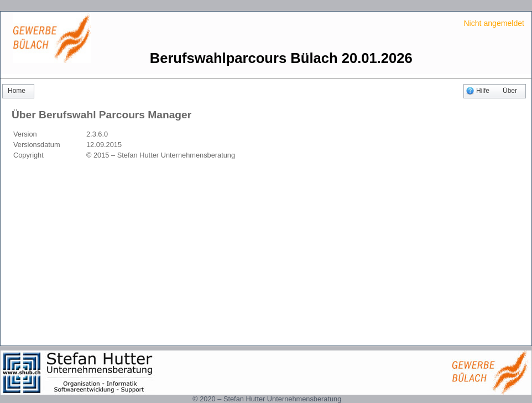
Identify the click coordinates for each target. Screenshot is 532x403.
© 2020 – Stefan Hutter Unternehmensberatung (267, 399)
